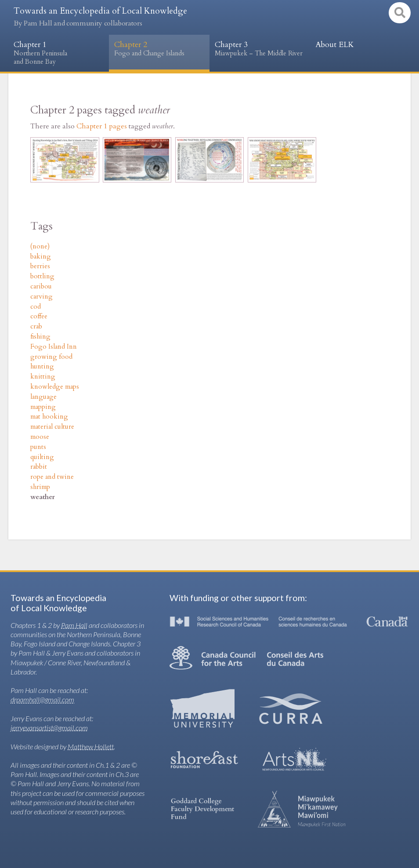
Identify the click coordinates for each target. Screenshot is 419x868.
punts (38, 447)
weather (43, 497)
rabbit (39, 467)
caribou (41, 286)
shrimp (40, 487)
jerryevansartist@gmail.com (49, 728)
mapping (43, 407)
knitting (43, 377)
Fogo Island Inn (54, 347)
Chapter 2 (159, 49)
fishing (40, 337)
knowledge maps (55, 387)
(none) (40, 246)
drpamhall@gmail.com (42, 699)
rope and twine (52, 477)
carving (42, 297)
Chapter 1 (59, 53)
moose (40, 437)
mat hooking (49, 417)
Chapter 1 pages (102, 126)
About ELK (335, 45)
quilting (42, 457)
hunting (42, 367)
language (43, 397)
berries (40, 266)
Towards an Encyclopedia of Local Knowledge (100, 17)
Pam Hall (74, 625)
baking (41, 257)
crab (36, 326)
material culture (52, 427)
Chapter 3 (260, 49)
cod (36, 307)
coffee (39, 316)
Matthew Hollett (91, 746)
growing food (51, 357)
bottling (42, 276)
